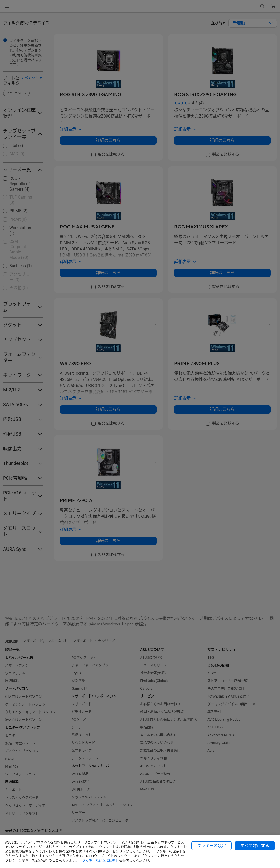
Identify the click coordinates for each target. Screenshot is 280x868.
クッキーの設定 (211, 846)
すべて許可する (255, 846)
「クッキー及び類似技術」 (99, 860)
